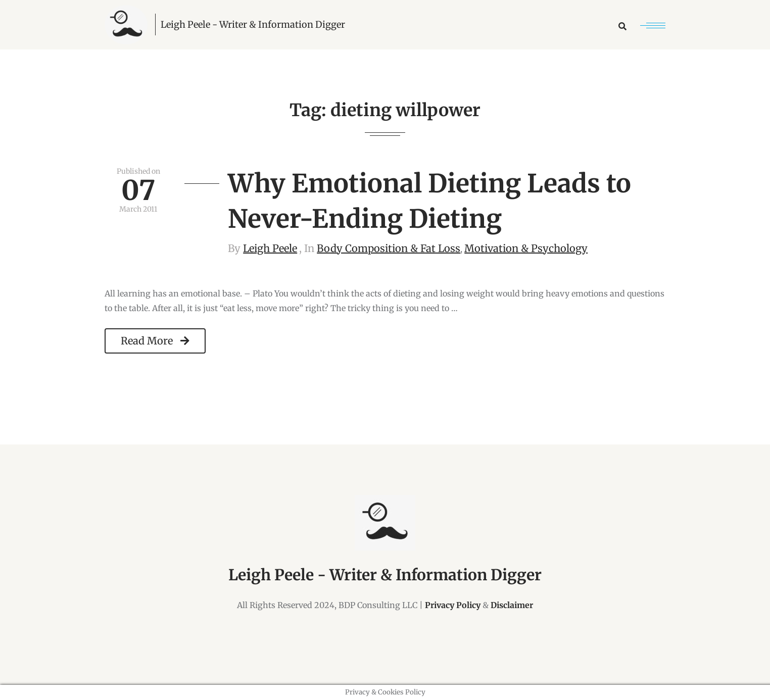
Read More (155, 341)
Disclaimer (512, 605)
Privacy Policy (453, 605)
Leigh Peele (270, 248)
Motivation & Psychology (526, 248)
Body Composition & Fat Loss (389, 248)
